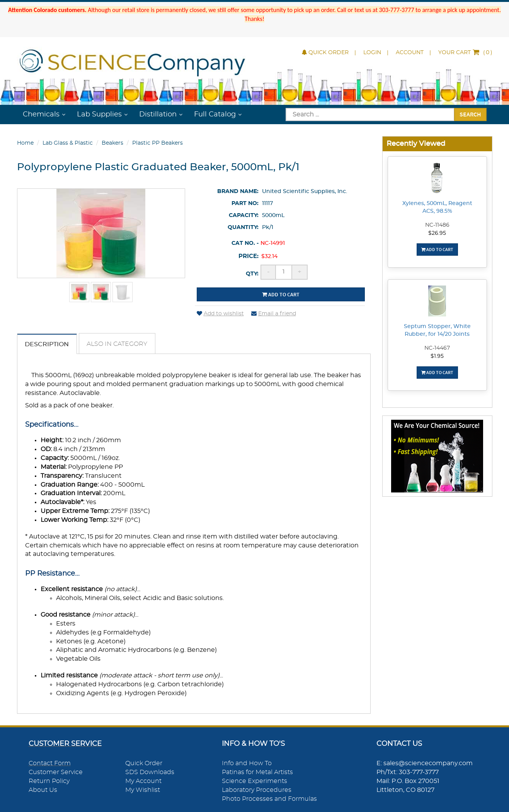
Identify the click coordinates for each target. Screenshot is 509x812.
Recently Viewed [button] (416, 144)
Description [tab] (47, 344)
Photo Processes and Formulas (269, 799)
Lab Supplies (99, 115)
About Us (43, 790)
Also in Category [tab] (118, 344)
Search (470, 114)
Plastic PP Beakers (157, 143)
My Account (143, 781)
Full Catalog (215, 115)
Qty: (252, 274)
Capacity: (244, 215)
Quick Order (325, 53)
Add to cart (281, 294)
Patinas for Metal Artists (257, 773)
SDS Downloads (150, 773)
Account (410, 53)
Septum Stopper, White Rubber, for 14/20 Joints (437, 330)
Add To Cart (437, 249)
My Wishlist (143, 790)
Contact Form (50, 764)
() (465, 53)
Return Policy (49, 781)
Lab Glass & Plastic (68, 143)
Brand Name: (238, 191)
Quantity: (243, 227)
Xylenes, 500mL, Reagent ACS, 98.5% (437, 207)
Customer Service (56, 773)
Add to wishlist (220, 314)
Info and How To (247, 764)
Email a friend (274, 314)
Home (25, 143)
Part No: (245, 203)
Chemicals (41, 115)
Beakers (112, 143)
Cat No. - (245, 243)
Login (372, 53)
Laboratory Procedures (257, 790)
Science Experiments (254, 781)
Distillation (158, 115)
